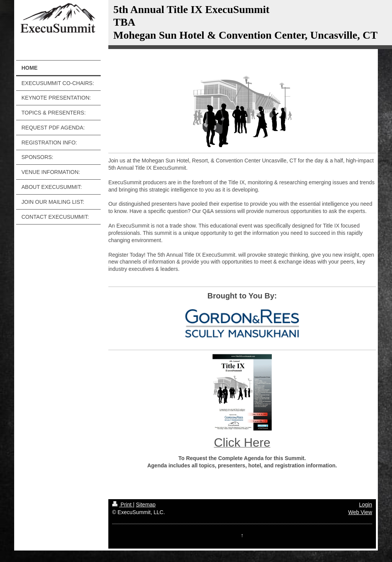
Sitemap (146, 505)
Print (123, 505)
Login (366, 505)
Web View (360, 512)
